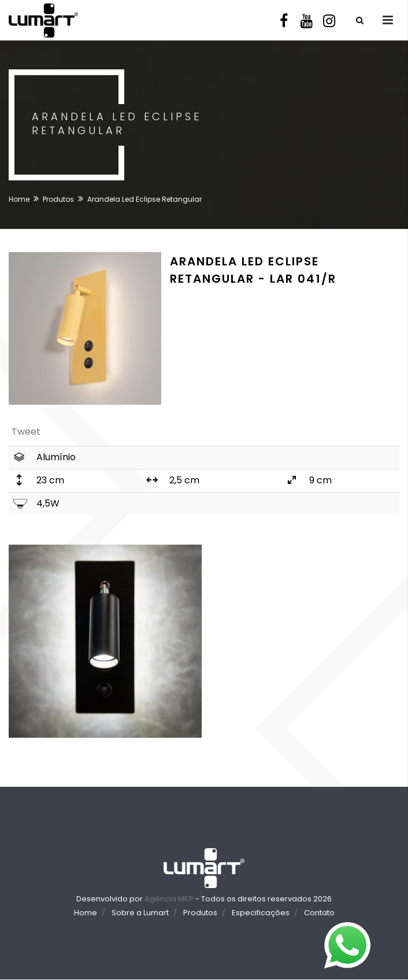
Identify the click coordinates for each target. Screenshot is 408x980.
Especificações (261, 913)
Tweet (26, 432)
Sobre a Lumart (140, 913)
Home (19, 199)
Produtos (58, 199)
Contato (319, 913)
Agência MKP (169, 899)
